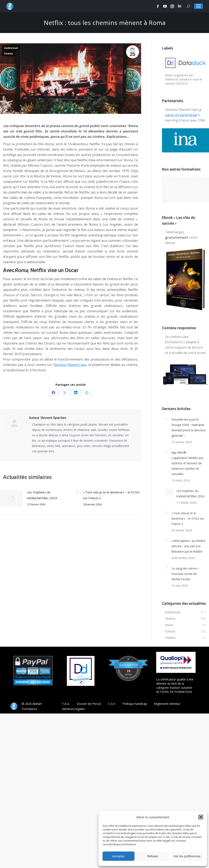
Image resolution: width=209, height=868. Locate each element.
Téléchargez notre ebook (181, 237)
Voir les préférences (187, 856)
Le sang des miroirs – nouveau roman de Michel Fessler (186, 574)
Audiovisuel (11, 48)
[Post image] (11, 499)
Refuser (153, 856)
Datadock (185, 79)
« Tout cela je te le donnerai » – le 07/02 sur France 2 (111, 495)
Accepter (119, 856)
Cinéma (8, 54)
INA (202, 120)
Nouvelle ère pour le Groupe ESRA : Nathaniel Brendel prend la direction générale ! (189, 428)
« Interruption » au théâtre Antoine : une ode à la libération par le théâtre (188, 546)
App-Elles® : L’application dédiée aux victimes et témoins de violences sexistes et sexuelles (187, 463)
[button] (201, 817)
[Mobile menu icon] (198, 6)
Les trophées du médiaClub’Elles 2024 (42, 495)
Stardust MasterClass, (70, 365)
